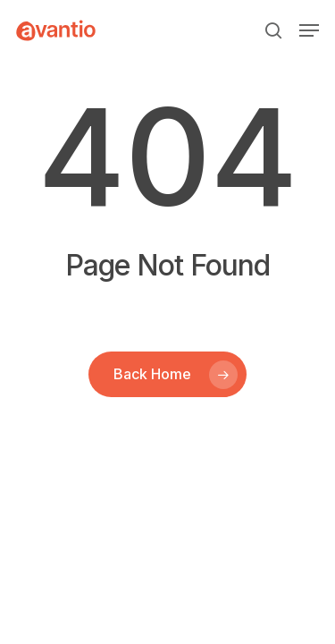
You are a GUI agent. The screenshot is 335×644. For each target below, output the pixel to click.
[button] (309, 30)
